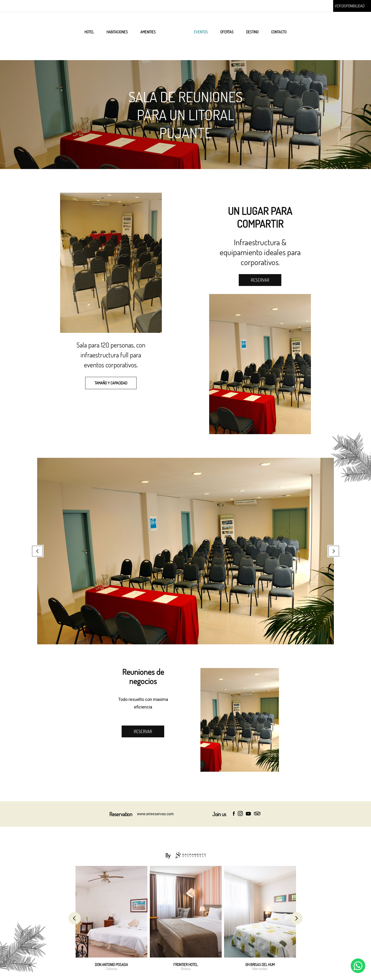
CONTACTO (279, 32)
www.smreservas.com (155, 814)
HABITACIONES (117, 32)
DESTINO (252, 32)
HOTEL (89, 32)
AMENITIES (148, 32)
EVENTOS (201, 32)
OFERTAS (227, 32)
